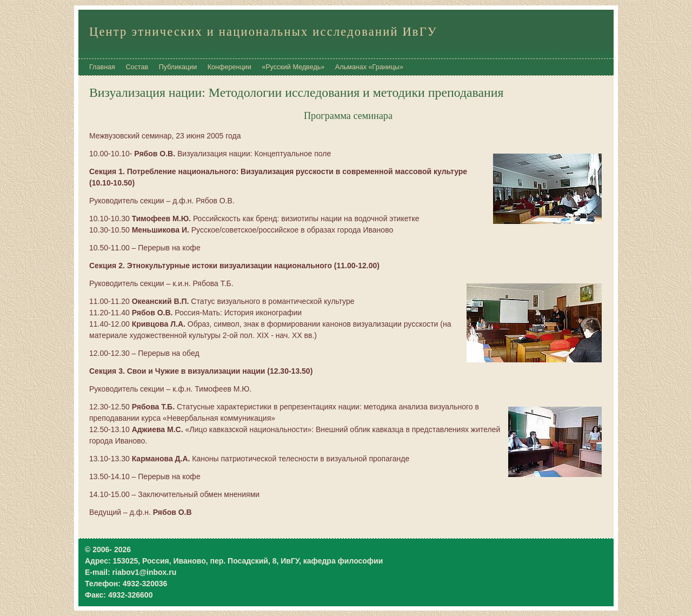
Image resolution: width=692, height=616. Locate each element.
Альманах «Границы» (369, 67)
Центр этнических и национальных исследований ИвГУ (263, 32)
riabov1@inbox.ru (145, 572)
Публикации (178, 67)
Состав (137, 67)
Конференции (229, 67)
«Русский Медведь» (293, 67)
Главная (102, 67)
